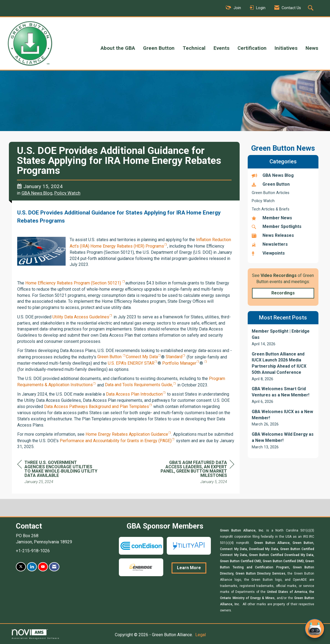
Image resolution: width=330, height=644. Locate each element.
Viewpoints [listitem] (268, 253)
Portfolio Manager (179, 363)
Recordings (283, 293)
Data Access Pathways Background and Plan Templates (97, 407)
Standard (173, 357)
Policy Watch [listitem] (263, 201)
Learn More (189, 568)
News (312, 48)
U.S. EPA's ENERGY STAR (131, 363)
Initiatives (286, 48)
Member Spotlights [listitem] (277, 226)
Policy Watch (67, 193)
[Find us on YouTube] (43, 567)
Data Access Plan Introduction (134, 394)
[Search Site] (311, 8)
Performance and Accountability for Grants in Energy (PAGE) (116, 441)
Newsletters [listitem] (270, 244)
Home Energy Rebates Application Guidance (127, 434)
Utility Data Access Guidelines (81, 317)
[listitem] (283, 338)
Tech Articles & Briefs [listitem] (271, 209)
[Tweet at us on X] (21, 567)
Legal (201, 635)
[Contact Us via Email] (54, 567)
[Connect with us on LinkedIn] (32, 567)
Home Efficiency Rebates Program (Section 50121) (74, 283)
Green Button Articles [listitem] (271, 193)
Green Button (159, 48)
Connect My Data (142, 357)
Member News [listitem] (272, 218)
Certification (252, 48)
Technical (194, 48)
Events (221, 48)
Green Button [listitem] (271, 184)
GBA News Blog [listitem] (273, 175)
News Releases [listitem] (273, 235)
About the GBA (118, 48)
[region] (194, 473)
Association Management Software (36, 634)
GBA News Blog (37, 193)
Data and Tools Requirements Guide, (139, 385)
